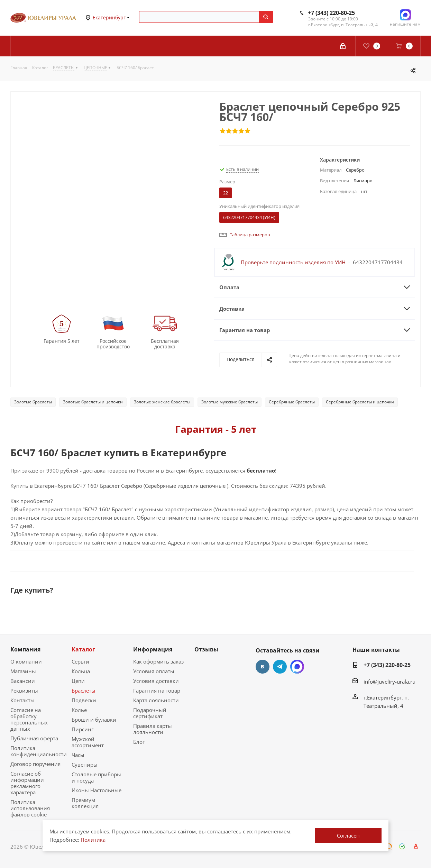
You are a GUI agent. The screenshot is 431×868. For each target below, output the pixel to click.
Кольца (81, 671)
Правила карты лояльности (153, 729)
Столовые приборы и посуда (96, 777)
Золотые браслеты (33, 402)
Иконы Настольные (97, 790)
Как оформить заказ (158, 661)
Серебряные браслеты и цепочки (360, 402)
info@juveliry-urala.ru (389, 682)
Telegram (280, 667)
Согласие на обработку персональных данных (29, 719)
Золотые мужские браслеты (230, 402)
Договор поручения (35, 764)
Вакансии (23, 681)
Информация (153, 649)
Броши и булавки (94, 720)
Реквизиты (24, 691)
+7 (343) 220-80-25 (331, 13)
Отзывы (206, 649)
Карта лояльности (156, 700)
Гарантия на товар (157, 691)
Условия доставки (156, 681)
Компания (25, 649)
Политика (93, 840)
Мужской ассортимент (88, 742)
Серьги (80, 661)
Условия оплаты (154, 671)
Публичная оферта (34, 738)
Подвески (84, 700)
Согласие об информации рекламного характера (27, 783)
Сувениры (85, 765)
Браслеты (84, 691)
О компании (26, 661)
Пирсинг (82, 729)
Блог (139, 742)
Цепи (78, 681)
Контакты (22, 700)
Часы (78, 755)
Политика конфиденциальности (39, 751)
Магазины (23, 671)
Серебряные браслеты (292, 402)
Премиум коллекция (85, 803)
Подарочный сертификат (150, 713)
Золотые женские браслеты (162, 402)
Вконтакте (263, 667)
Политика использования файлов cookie (30, 808)
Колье (79, 710)
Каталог (83, 649)
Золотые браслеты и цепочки (93, 402)
